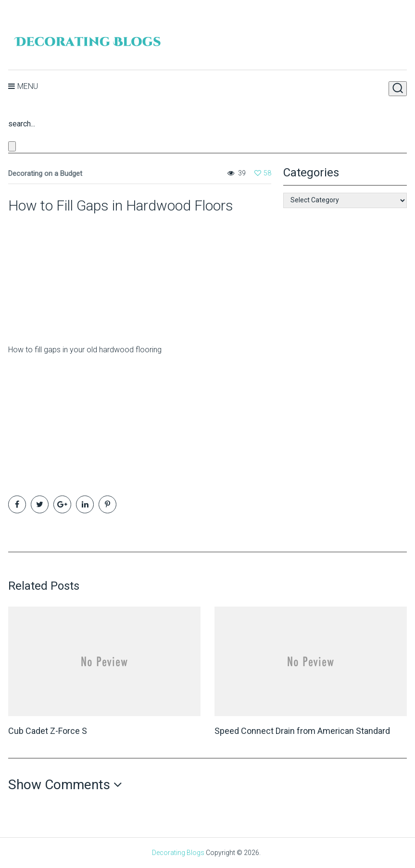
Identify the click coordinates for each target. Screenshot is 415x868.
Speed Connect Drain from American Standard (302, 731)
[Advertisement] (68, 275)
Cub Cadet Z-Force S (48, 731)
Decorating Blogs (178, 853)
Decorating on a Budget (45, 174)
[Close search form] (12, 146)
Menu (28, 86)
